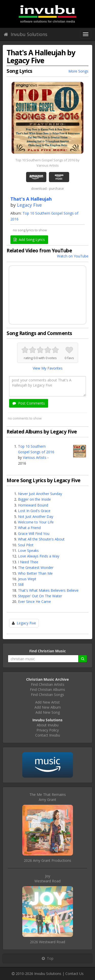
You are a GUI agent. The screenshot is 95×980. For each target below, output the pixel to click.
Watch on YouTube (73, 256)
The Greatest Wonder (36, 567)
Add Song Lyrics (29, 240)
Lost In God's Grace (34, 511)
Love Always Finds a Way (39, 556)
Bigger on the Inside (34, 499)
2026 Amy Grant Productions (48, 860)
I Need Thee (28, 562)
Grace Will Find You (34, 533)
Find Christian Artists (48, 684)
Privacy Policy (48, 730)
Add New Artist (48, 702)
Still (21, 584)
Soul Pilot (26, 545)
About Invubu (48, 725)
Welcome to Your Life (36, 522)
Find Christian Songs (48, 695)
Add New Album (48, 707)
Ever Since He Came (34, 601)
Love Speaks (28, 550)
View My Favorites (48, 368)
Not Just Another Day (36, 517)
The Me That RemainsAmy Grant (48, 797)
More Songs (78, 71)
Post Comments (29, 403)
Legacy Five (29, 205)
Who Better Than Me (35, 573)
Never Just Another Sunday (40, 494)
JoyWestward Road (48, 878)
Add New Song (48, 712)
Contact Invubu (48, 735)
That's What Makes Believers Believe (48, 590)
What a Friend (29, 528)
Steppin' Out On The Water (40, 596)
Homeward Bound (33, 505)
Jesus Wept (27, 579)
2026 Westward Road (48, 942)
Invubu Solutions (26, 34)
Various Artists (35, 457)
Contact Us (74, 974)
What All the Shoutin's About (41, 539)
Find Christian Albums (48, 689)
